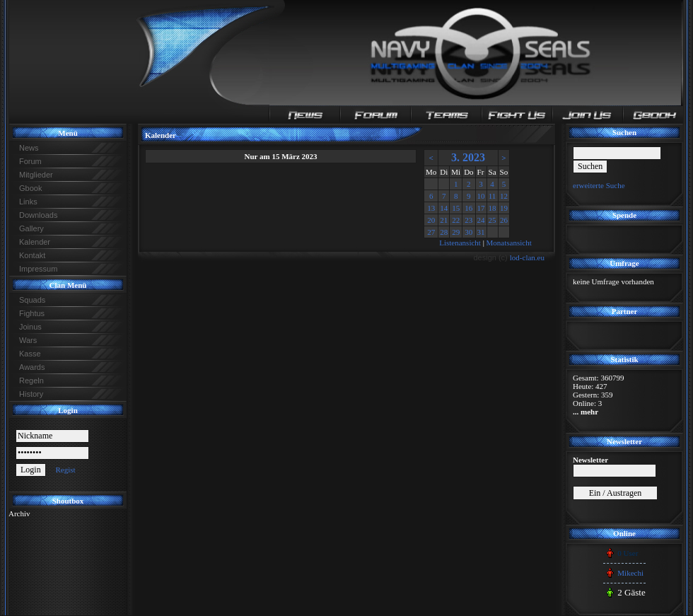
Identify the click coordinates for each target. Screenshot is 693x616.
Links (28, 202)
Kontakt (32, 255)
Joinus (30, 327)
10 (481, 196)
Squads (32, 300)
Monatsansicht (509, 243)
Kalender (35, 242)
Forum (30, 161)
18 (493, 208)
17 (481, 208)
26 (504, 220)
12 (504, 196)
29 (456, 232)
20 (431, 220)
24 (481, 220)
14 (444, 208)
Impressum (38, 269)
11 (493, 196)
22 (456, 220)
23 (468, 220)
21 (444, 220)
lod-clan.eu (527, 257)
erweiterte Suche (599, 185)
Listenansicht (460, 243)
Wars (28, 340)
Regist (65, 470)
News (29, 148)
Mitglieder (36, 175)
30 (468, 232)
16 (468, 208)
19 (504, 208)
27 (431, 232)
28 (444, 232)
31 (481, 232)
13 (431, 208)
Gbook (30, 188)
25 (493, 220)
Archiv (19, 513)
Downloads (38, 215)
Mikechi (630, 573)
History (31, 394)
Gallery (31, 228)
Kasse (30, 354)
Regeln (31, 380)
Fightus (32, 313)
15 (456, 208)
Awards (32, 367)
